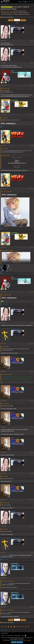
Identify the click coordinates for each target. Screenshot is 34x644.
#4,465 (32, 145)
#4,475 (32, 473)
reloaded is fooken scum (23, 13)
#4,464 (32, 115)
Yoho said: (4, 118)
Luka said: (4, 476)
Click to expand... (17, 168)
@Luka (3, 377)
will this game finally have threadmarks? (22, 14)
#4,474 (32, 453)
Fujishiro (4, 11)
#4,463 (32, 85)
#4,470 (32, 344)
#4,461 (32, 41)
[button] (2, 2)
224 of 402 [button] (17, 20)
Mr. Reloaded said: (6, 192)
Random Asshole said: (7, 250)
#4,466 (32, 189)
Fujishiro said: (5, 155)
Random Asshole (15, 131)
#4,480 (32, 607)
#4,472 (32, 401)
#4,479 (32, 578)
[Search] (32, 2)
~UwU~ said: (4, 404)
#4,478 (32, 553)
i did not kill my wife (5, 13)
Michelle (13, 26)
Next (23, 20)
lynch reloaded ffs (14, 13)
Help (23, 635)
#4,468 (32, 292)
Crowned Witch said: (6, 374)
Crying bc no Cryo (16, 329)
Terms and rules (10, 635)
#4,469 (32, 323)
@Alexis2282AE (9, 377)
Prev (11, 20)
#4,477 (32, 526)
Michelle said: (5, 88)
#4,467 (32, 247)
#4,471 (32, 371)
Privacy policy (18, 635)
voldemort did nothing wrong (7, 14)
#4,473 (32, 427)
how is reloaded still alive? (21, 11)
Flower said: (4, 347)
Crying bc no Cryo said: (7, 581)
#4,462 (32, 63)
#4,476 (32, 500)
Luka (12, 357)
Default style (4, 633)
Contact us (3, 635)
